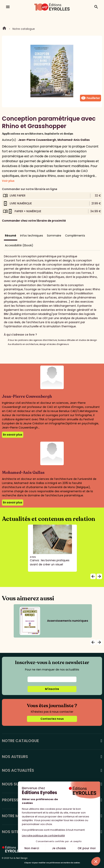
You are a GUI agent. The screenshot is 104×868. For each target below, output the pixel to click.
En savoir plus (13, 435)
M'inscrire (52, 689)
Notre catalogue (24, 29)
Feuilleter (91, 98)
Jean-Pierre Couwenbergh (37, 140)
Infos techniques (32, 236)
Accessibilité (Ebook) (19, 245)
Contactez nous (52, 719)
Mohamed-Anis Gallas (74, 140)
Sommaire (54, 236)
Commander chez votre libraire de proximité (34, 221)
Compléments (75, 236)
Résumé (11, 236)
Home (4, 29)
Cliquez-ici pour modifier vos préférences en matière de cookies (52, 863)
